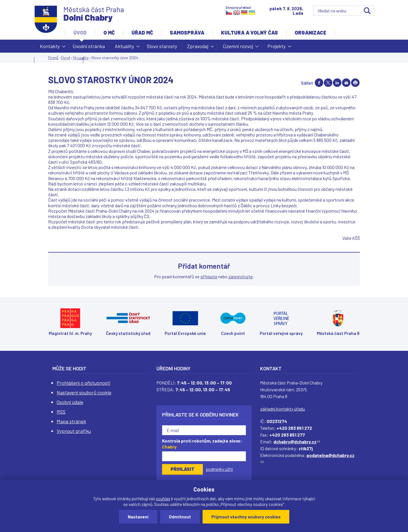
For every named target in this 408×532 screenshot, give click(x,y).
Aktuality (124, 48)
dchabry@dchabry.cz (297, 442)
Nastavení (138, 517)
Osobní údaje (70, 402)
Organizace (311, 33)
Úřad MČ (142, 33)
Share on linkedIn (337, 83)
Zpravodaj (198, 48)
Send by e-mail (346, 83)
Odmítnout (180, 517)
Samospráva (187, 33)
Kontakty (50, 48)
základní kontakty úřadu (282, 409)
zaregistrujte (241, 276)
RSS (61, 412)
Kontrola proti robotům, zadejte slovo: (202, 444)
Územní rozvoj (238, 48)
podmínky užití (219, 469)
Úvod (80, 33)
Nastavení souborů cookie (84, 392)
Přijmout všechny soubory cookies (246, 517)
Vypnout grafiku (74, 431)
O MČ (109, 33)
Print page (355, 83)
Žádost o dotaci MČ (59, 59)
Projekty (277, 48)
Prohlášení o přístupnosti (83, 383)
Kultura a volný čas (249, 33)
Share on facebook (319, 83)
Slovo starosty (162, 46)
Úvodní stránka (89, 46)
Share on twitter (328, 83)
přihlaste (209, 276)
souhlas (163, 499)
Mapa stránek (71, 421)
